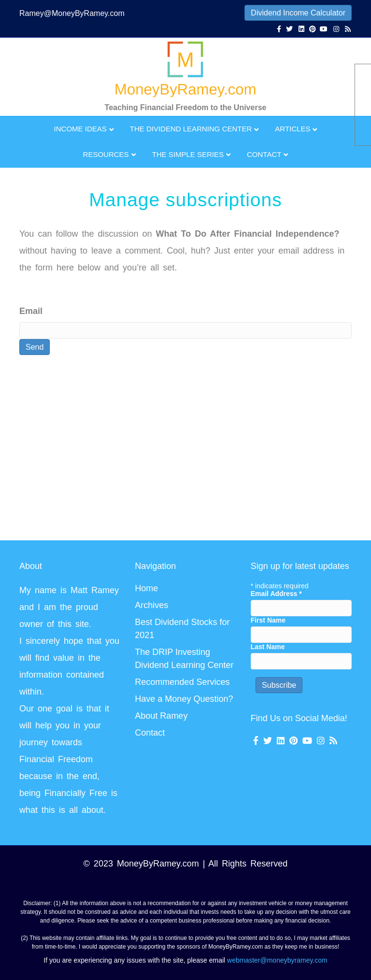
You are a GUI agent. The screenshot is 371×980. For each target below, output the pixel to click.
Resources (106, 154)
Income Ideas (80, 129)
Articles (293, 129)
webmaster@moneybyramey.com (277, 960)
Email (31, 311)
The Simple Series (188, 154)
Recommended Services (182, 682)
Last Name (268, 647)
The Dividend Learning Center (191, 129)
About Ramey (161, 716)
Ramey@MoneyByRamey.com (72, 13)
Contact (264, 154)
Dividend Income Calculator (298, 13)
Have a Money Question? (184, 699)
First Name (268, 620)
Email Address (276, 594)
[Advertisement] (132, 450)
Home (146, 588)
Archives (151, 605)
